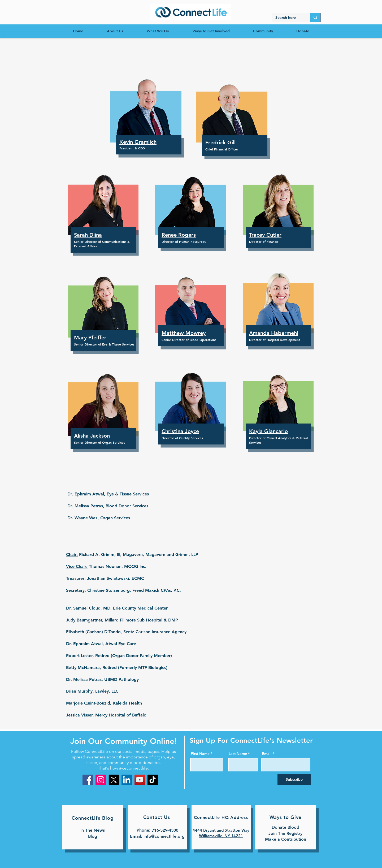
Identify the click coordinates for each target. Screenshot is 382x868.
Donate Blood (285, 827)
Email (267, 754)
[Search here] (287, 18)
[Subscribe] (294, 780)
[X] (114, 780)
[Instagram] (101, 780)
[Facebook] (88, 780)
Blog (93, 836)
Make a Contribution (286, 839)
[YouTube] (140, 780)
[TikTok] (153, 780)
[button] (146, 108)
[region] (191, 12)
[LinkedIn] (127, 780)
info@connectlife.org (164, 836)
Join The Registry (285, 833)
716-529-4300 (165, 830)
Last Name (238, 754)
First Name (200, 754)
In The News (93, 830)
